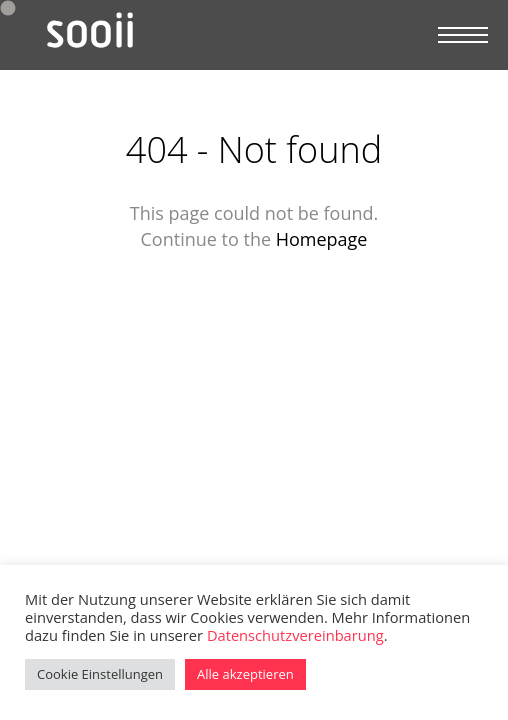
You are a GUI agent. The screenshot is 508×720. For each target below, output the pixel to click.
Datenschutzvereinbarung (295, 635)
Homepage (322, 239)
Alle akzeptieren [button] (245, 674)
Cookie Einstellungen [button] (100, 674)
